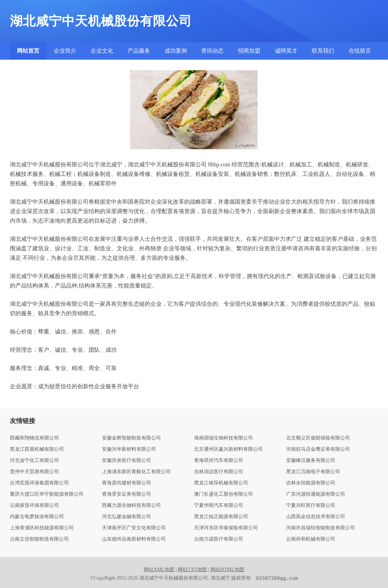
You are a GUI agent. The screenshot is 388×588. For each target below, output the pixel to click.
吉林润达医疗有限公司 (219, 472)
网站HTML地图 (227, 570)
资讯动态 (212, 51)
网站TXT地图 (192, 570)
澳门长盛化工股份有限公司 (224, 494)
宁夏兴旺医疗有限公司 (311, 506)
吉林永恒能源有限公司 (311, 483)
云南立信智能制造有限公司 (39, 539)
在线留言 (360, 51)
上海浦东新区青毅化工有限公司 (136, 472)
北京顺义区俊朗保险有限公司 (318, 438)
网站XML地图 (159, 570)
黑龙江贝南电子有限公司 (313, 472)
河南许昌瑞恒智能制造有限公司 (321, 528)
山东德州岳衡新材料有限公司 (134, 539)
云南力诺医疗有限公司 (219, 539)
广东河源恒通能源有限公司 (316, 494)
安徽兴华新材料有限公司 (129, 449)
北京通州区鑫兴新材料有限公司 (228, 449)
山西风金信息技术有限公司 (316, 517)
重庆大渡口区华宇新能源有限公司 (47, 494)
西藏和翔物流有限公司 (34, 438)
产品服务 (139, 51)
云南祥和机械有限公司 (311, 539)
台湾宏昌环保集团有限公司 (39, 483)
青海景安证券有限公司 (127, 494)
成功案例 (176, 51)
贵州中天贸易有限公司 (34, 472)
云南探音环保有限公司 (34, 506)
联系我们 (323, 51)
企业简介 (65, 51)
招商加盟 (249, 51)
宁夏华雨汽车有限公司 (219, 506)
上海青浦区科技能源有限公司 (42, 528)
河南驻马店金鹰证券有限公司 (318, 449)
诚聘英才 (286, 51)
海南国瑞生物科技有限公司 (224, 438)
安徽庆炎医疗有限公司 (127, 461)
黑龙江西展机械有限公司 (37, 449)
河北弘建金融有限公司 (127, 517)
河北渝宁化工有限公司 (34, 461)
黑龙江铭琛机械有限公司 (221, 483)
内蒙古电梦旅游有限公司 (37, 517)
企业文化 (102, 51)
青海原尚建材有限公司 (127, 483)
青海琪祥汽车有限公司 (219, 461)
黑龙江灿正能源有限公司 (221, 517)
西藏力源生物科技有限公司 (131, 506)
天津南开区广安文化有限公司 (134, 528)
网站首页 (28, 51)
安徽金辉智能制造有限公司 (131, 438)
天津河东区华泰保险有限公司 (226, 528)
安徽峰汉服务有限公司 (311, 461)
